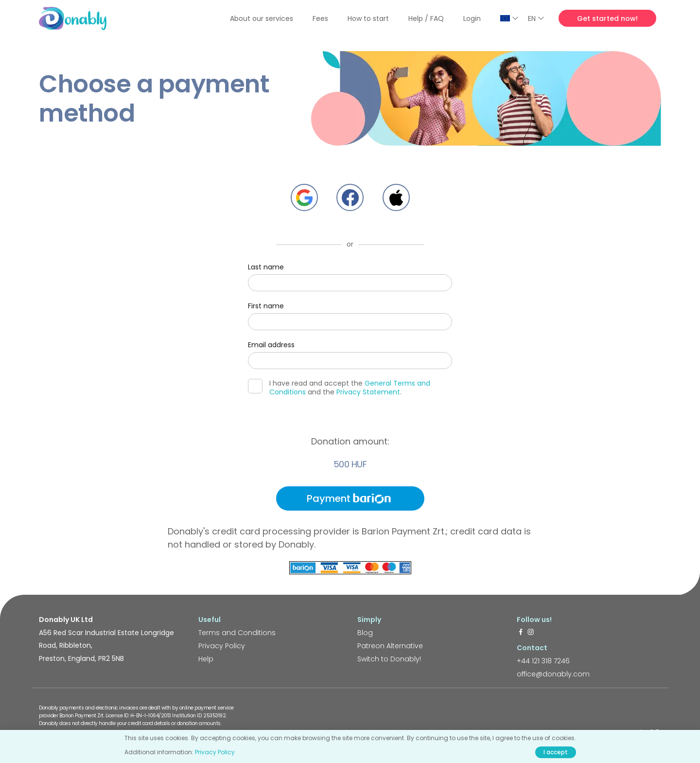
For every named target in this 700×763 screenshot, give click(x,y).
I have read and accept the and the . (339, 388)
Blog (365, 633)
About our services (262, 18)
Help (206, 659)
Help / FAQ (426, 18)
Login (472, 18)
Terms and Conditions (237, 633)
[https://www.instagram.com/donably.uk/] (531, 633)
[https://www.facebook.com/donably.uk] (521, 633)
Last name (266, 267)
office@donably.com (553, 674)
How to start (368, 18)
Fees (320, 18)
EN (536, 18)
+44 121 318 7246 (543, 661)
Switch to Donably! (389, 659)
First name (266, 306)
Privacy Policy (222, 646)
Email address (271, 345)
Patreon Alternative (390, 646)
